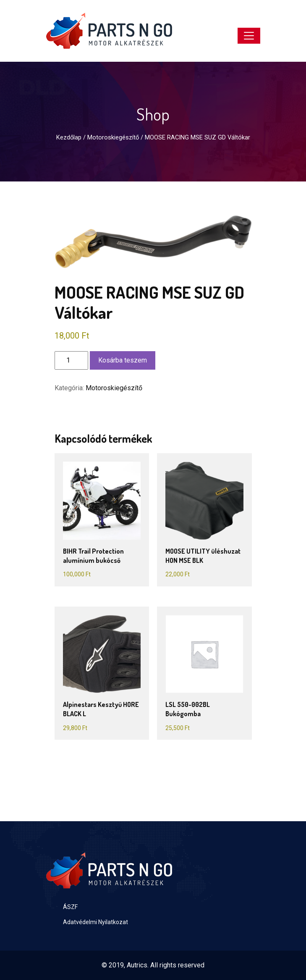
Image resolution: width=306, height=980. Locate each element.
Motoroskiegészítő (113, 137)
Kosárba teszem (123, 360)
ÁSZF (70, 907)
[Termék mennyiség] (71, 360)
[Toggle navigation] (249, 36)
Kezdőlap (69, 137)
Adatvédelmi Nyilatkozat (95, 922)
